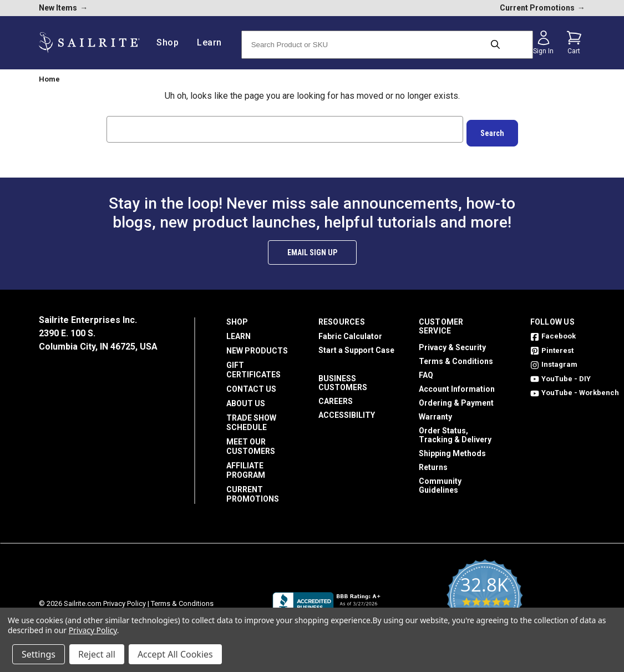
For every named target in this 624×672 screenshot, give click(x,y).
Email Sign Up (312, 249)
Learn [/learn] (214, 42)
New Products (257, 347)
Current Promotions (253, 490)
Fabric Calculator (350, 332)
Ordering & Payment (456, 399)
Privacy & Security (452, 343)
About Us (246, 400)
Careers (336, 397)
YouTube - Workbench (575, 389)
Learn (239, 332)
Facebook (553, 332)
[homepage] (89, 42)
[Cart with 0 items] (574, 43)
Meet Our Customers (251, 443)
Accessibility (347, 411)
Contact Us (251, 385)
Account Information (457, 385)
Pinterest (552, 347)
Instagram (554, 360)
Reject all (97, 654)
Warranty (435, 413)
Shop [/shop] (172, 42)
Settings (39, 654)
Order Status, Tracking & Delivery (455, 431)
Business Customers (343, 379)
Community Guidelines (440, 482)
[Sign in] (544, 43)
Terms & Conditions (456, 357)
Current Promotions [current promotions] (542, 8)
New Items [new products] (63, 8)
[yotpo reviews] (485, 600)
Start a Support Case (356, 346)
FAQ (426, 371)
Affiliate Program (246, 466)
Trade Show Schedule (251, 419)
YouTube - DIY (560, 375)
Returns (433, 463)
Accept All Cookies (175, 654)
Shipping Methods (452, 449)
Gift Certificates (253, 366)
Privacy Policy (125, 600)
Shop (237, 318)
